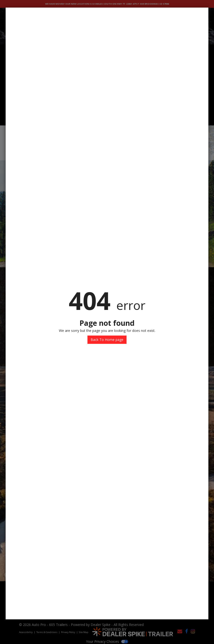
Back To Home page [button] (107, 340)
